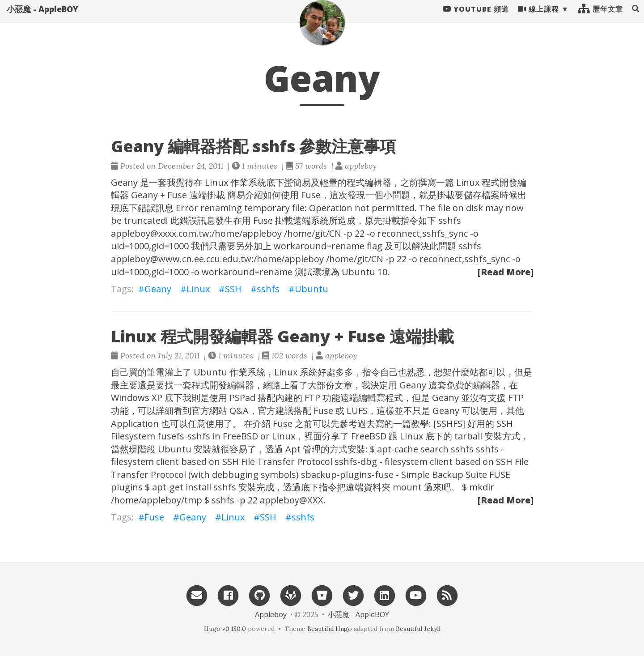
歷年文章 (600, 18)
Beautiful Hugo (330, 629)
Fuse (154, 517)
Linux (198, 289)
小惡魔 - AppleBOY (42, 18)
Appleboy (271, 614)
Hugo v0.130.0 (225, 629)
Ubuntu (311, 289)
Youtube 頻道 (476, 18)
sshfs (268, 289)
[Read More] (506, 272)
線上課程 (538, 18)
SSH (233, 289)
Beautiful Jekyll (418, 629)
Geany (158, 289)
